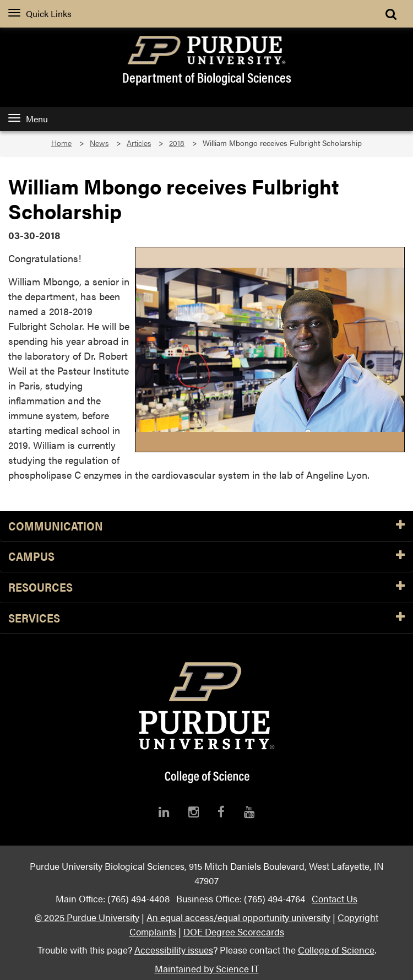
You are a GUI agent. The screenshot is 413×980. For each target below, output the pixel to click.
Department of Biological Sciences (207, 77)
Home (61, 143)
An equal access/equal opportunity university (238, 917)
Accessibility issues (174, 949)
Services (206, 618)
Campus (206, 557)
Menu (28, 119)
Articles (139, 143)
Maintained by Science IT (207, 968)
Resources (206, 588)
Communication (206, 526)
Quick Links (40, 13)
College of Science (336, 949)
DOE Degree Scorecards (234, 931)
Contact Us (335, 898)
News (99, 143)
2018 (177, 143)
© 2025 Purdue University (87, 917)
